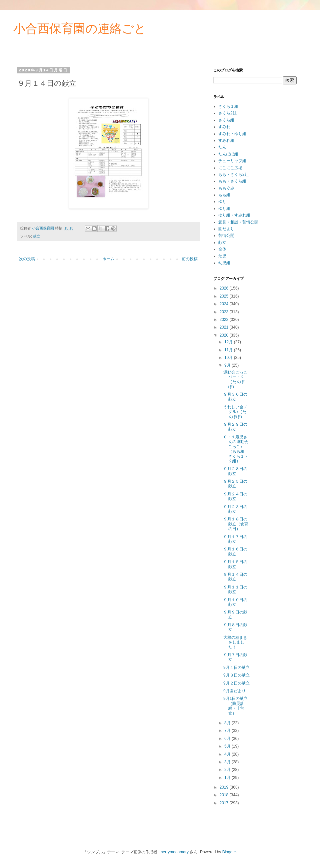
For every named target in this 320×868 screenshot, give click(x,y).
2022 (225, 320)
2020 (225, 335)
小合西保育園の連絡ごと (80, 29)
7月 (228, 731)
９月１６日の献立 (235, 551)
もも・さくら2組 (233, 174)
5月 (228, 746)
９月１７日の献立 (235, 539)
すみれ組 (226, 140)
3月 (228, 762)
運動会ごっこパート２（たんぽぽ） (235, 379)
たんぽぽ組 (228, 154)
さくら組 (226, 120)
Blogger (229, 852)
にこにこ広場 (230, 168)
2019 (225, 787)
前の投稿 (190, 259)
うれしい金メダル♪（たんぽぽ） (235, 412)
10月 (229, 358)
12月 (229, 342)
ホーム (108, 259)
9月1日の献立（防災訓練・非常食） (235, 706)
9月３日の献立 (236, 675)
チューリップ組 (232, 161)
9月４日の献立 (236, 668)
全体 (222, 249)
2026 (225, 288)
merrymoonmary (174, 852)
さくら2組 (227, 113)
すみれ (224, 127)
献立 (37, 236)
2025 (225, 296)
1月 (228, 778)
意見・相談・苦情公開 (238, 222)
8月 (228, 723)
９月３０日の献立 (235, 397)
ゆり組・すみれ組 (234, 215)
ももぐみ (226, 188)
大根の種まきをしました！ (235, 642)
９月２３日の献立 (235, 509)
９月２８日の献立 (235, 471)
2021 (225, 327)
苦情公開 (226, 236)
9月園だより (234, 691)
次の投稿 (27, 259)
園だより (226, 229)
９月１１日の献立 (235, 589)
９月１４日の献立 (235, 577)
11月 (229, 350)
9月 (228, 365)
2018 (225, 795)
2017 (225, 803)
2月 (228, 770)
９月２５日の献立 (235, 484)
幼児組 (224, 263)
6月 (228, 739)
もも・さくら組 (232, 181)
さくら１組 (228, 106)
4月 (228, 754)
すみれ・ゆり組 (232, 134)
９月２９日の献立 (235, 427)
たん (222, 147)
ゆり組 (224, 208)
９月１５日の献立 (235, 564)
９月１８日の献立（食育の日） (236, 524)
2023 (225, 312)
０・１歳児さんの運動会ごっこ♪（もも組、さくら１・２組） (236, 449)
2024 (225, 304)
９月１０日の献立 (235, 602)
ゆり (222, 201)
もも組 (224, 195)
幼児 (222, 256)
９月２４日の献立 (235, 496)
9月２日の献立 (236, 683)
